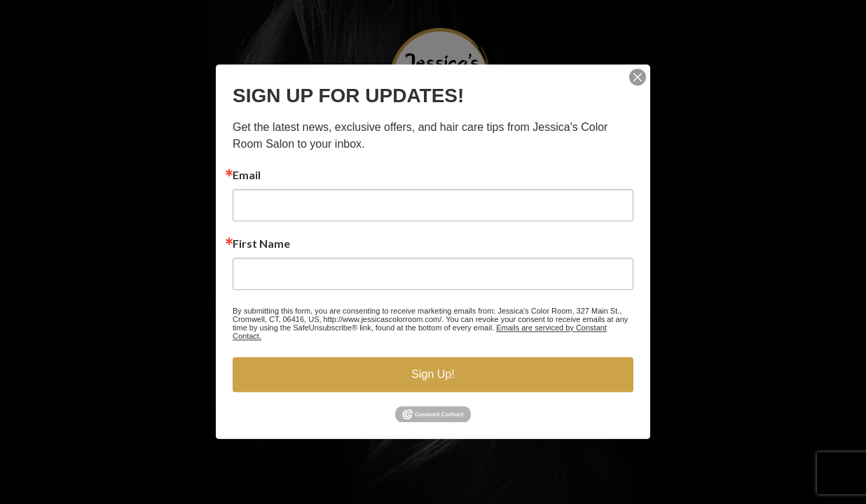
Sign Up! (433, 374)
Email (247, 175)
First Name (261, 244)
